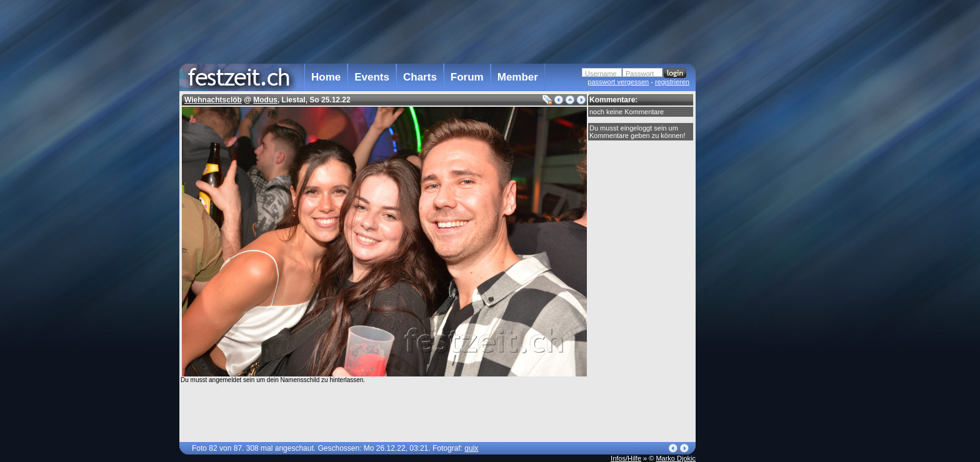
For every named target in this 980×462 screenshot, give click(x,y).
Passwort (640, 74)
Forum (467, 77)
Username (601, 74)
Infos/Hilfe (626, 458)
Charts (420, 77)
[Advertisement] (751, 252)
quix (471, 448)
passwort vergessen (618, 82)
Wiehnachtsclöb (213, 100)
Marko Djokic (676, 458)
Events (372, 77)
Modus (265, 100)
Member (518, 77)
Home (326, 77)
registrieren (672, 82)
